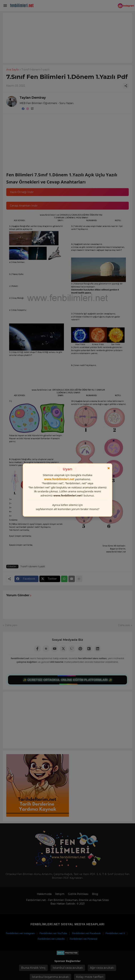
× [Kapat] (109, 468)
